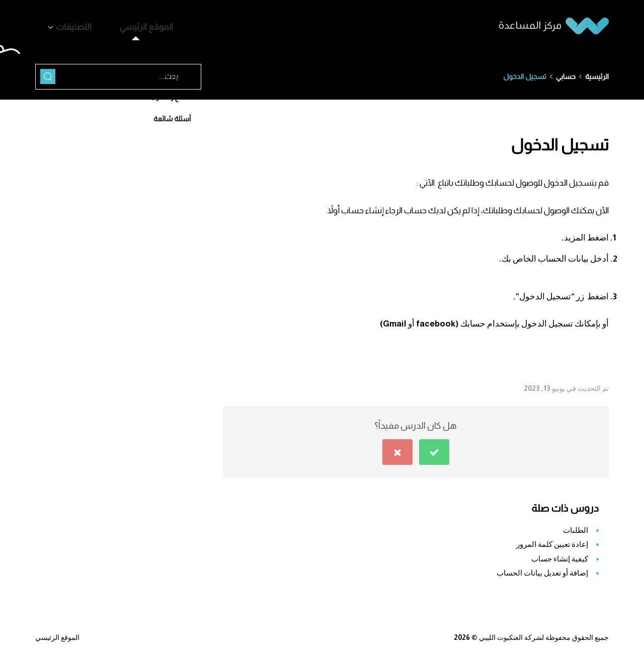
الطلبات (576, 525)
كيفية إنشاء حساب (560, 554)
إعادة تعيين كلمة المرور (552, 539)
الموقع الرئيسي (121, 24)
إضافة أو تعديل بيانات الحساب (542, 568)
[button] (434, 447)
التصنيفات (65, 24)
